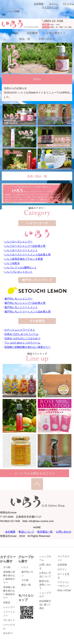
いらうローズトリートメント (21, 250)
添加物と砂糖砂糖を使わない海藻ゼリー (27, 347)
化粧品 (7, 602)
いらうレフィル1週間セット (20, 267)
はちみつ (8, 633)
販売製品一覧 (45, 532)
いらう (25, 567)
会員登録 (39, 4)
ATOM (67, 591)
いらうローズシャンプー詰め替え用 (25, 246)
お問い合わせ (64, 532)
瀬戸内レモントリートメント (21, 307)
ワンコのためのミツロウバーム (22, 343)
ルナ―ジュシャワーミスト (20, 330)
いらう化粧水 (12, 263)
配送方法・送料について (45, 585)
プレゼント (9, 620)
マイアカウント (50, 7)
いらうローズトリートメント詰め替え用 (27, 255)
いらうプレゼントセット (18, 272)
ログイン (54, 4)
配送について (26, 532)
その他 (7, 567)
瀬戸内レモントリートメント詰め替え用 (27, 312)
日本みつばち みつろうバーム (21, 334)
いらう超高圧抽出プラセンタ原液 (24, 259)
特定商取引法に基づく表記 (45, 605)
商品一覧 (26, 585)
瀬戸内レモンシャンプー (18, 299)
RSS (60, 591)
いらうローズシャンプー (18, 242)
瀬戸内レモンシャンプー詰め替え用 (25, 303)
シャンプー (9, 607)
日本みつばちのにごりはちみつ (22, 338)
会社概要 (10, 532)
